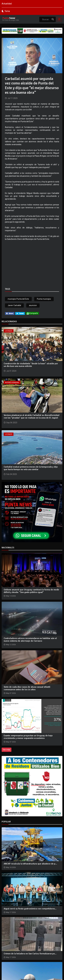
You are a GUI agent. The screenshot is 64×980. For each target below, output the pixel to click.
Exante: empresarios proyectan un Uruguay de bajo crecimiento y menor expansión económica (28, 737)
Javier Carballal (14, 305)
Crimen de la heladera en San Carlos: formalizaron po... (30, 954)
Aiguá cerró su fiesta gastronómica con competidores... (30, 909)
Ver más (7, 750)
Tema (7, 11)
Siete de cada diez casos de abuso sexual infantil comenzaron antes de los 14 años (27, 688)
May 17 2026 (11, 912)
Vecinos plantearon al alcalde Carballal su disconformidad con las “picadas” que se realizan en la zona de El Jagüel (32, 416)
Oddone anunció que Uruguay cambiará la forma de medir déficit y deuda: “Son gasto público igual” (31, 591)
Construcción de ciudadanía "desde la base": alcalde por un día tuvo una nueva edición (31, 365)
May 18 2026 (11, 867)
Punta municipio (44, 299)
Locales (9, 331)
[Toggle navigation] (59, 19)
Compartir (32, 313)
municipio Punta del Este (18, 299)
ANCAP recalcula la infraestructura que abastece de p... (30, 864)
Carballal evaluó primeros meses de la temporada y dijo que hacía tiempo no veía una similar (31, 468)
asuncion (33, 305)
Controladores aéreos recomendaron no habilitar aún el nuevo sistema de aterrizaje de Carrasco (30, 640)
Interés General (12, 383)
